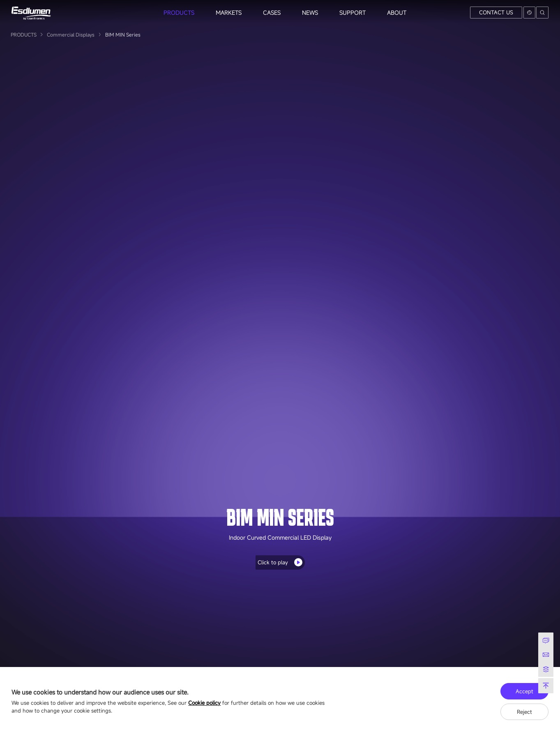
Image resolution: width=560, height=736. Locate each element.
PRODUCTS (179, 13)
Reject (524, 712)
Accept (524, 691)
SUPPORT (353, 13)
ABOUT (397, 13)
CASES (272, 13)
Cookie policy (204, 703)
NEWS (310, 13)
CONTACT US (496, 12)
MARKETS (229, 13)
